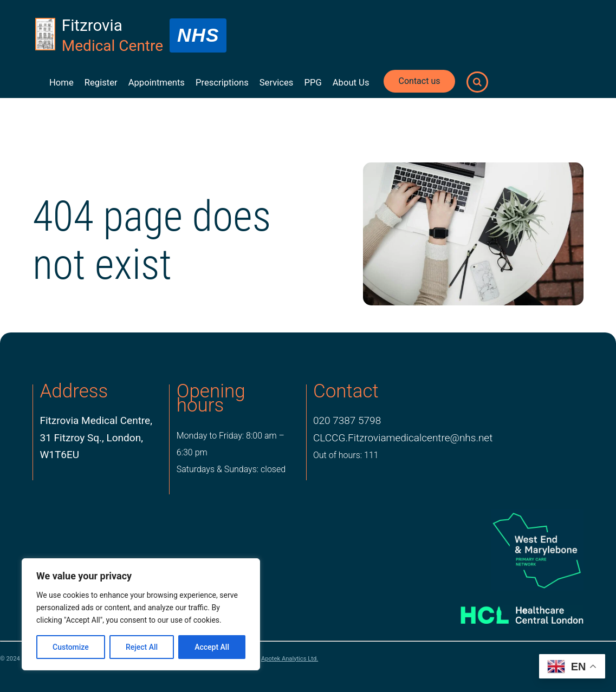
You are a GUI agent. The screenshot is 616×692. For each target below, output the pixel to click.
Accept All (212, 647)
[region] (141, 614)
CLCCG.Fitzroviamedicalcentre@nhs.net (403, 438)
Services (277, 83)
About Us (351, 83)
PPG (313, 83)
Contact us (420, 81)
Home (61, 83)
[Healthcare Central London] (510, 611)
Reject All (142, 647)
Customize (71, 647)
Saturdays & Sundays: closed (231, 469)
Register (101, 83)
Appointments (157, 83)
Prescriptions (222, 83)
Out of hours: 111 (346, 455)
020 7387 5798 (347, 420)
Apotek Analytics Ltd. (290, 659)
